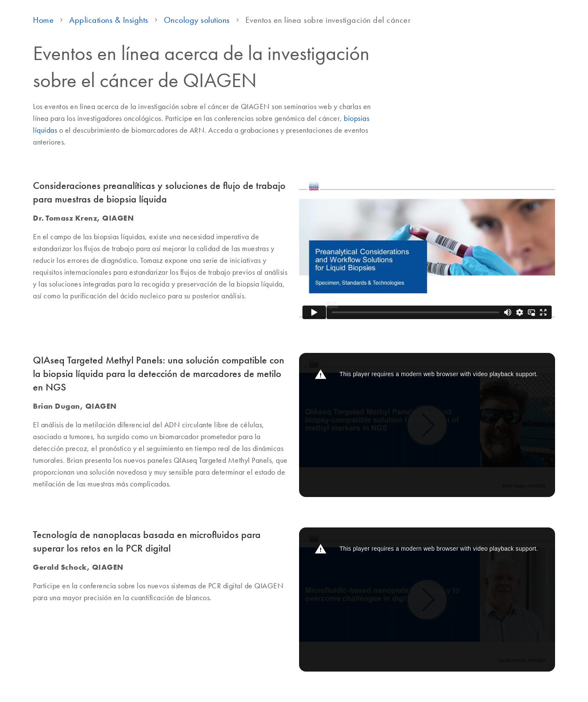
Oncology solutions (197, 20)
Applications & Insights (109, 20)
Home (43, 20)
